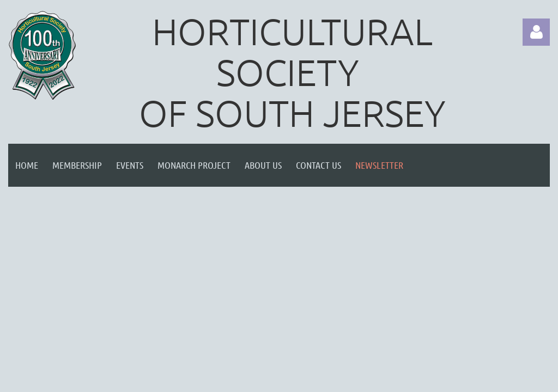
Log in (536, 32)
